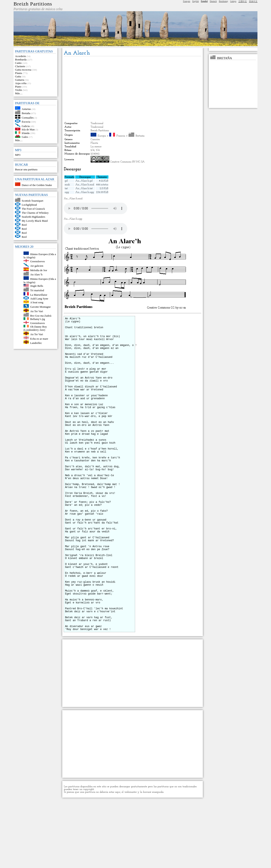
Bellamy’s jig (38, 319)
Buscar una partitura (26, 169)
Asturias (26, 109)
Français (187, 1)
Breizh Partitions (33, 4)
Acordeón (20, 56)
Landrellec (36, 343)
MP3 (18, 155)
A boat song (37, 302)
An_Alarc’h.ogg (85, 192)
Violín (18, 90)
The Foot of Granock (33, 209)
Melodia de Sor (39, 270)
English (196, 1)
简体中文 (253, 1)
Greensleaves (38, 323)
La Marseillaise (39, 295)
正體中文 (243, 1)
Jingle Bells (37, 286)
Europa (102, 136)
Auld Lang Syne (39, 299)
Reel (24, 225)
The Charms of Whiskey (35, 213)
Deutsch (213, 1)
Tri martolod (37, 290)
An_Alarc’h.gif (84, 181)
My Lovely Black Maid (35, 221)
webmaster (131, 859)
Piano (18, 87)
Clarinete (20, 66)
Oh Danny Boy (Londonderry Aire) (35, 328)
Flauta (19, 73)
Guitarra (20, 80)
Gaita (18, 76)
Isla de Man (28, 129)
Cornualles (28, 118)
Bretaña (26, 113)
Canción (95, 139)
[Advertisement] (133, 89)
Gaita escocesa (23, 70)
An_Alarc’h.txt (84, 188)
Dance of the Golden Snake (37, 185)
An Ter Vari (37, 311)
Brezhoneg (223, 1)
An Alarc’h (36, 274)
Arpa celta (21, 83)
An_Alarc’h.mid (85, 185)
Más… (19, 93)
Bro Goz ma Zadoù (41, 315)
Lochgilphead (29, 205)
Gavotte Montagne (41, 307)
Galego (233, 1)
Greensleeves (38, 261)
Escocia (26, 122)
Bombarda (21, 59)
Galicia (26, 126)
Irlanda (26, 133)
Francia (121, 136)
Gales (25, 137)
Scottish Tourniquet (33, 201)
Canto (18, 63)
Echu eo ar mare (39, 338)
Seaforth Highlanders (34, 217)
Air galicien (37, 266)
